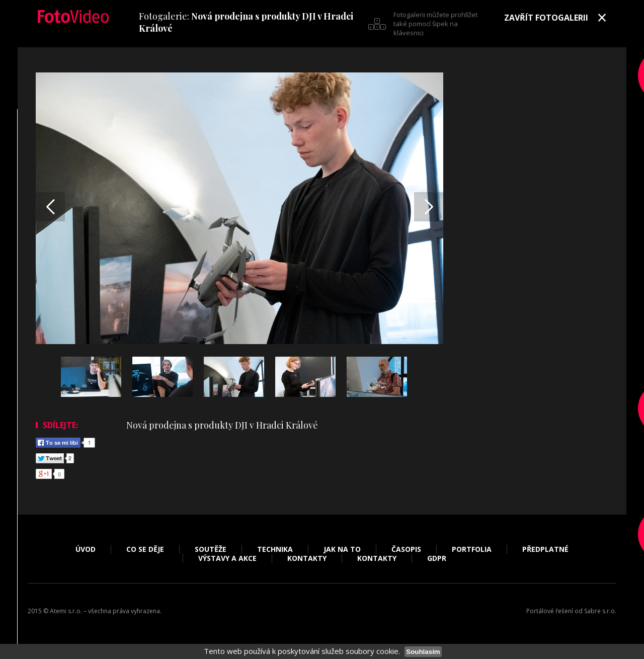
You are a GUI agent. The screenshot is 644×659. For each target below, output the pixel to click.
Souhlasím (423, 652)
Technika (275, 549)
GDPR (437, 558)
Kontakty (307, 558)
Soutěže (211, 549)
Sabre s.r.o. (600, 611)
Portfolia (472, 549)
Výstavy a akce (227, 558)
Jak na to (342, 549)
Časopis (406, 549)
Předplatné (545, 549)
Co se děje (145, 549)
